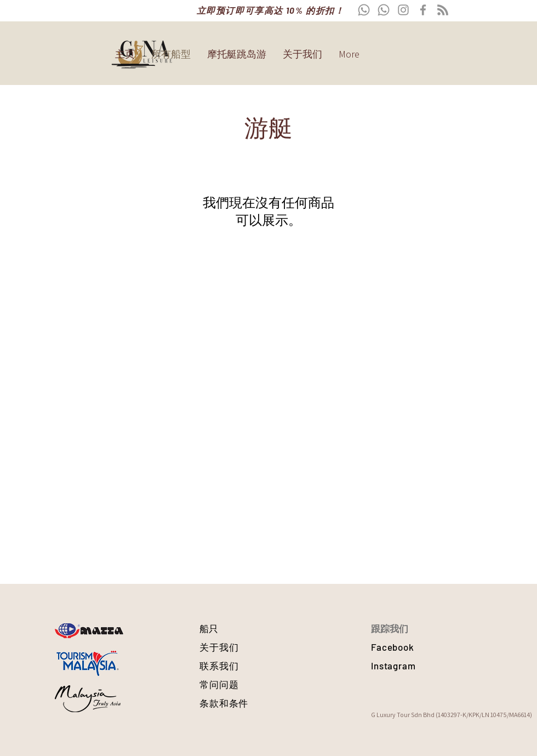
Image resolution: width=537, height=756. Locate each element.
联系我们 (219, 666)
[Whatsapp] (364, 10)
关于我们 (219, 647)
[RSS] (443, 10)
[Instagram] (403, 10)
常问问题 (219, 684)
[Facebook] (423, 10)
